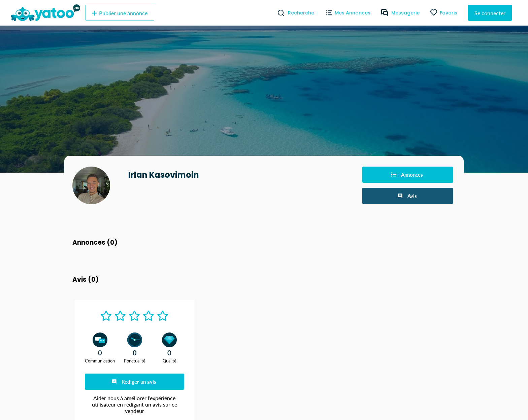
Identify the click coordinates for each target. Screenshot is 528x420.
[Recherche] (278, 13)
